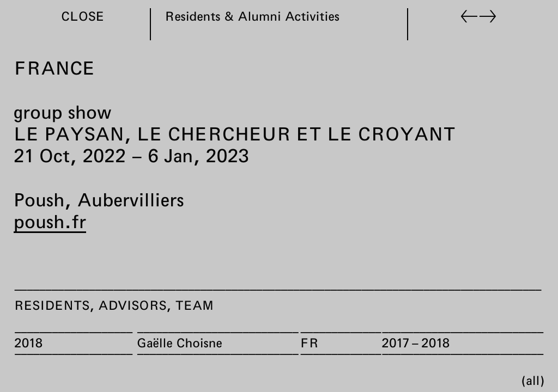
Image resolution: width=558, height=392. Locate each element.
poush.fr (50, 221)
